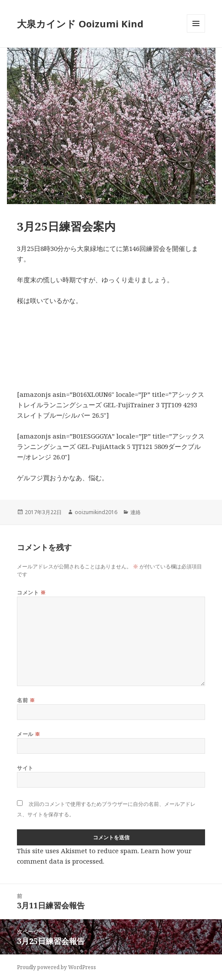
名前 (26, 700)
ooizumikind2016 (96, 512)
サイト (25, 768)
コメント (31, 592)
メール (28, 734)
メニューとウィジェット (196, 32)
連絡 (136, 512)
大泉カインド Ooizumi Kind (85, 23)
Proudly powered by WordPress (56, 967)
